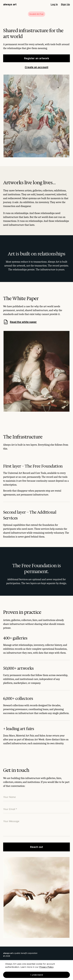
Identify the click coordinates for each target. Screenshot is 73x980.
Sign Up (65, 4)
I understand (37, 975)
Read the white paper (20, 322)
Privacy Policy (46, 967)
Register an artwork (37, 58)
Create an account (36, 67)
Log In (54, 4)
